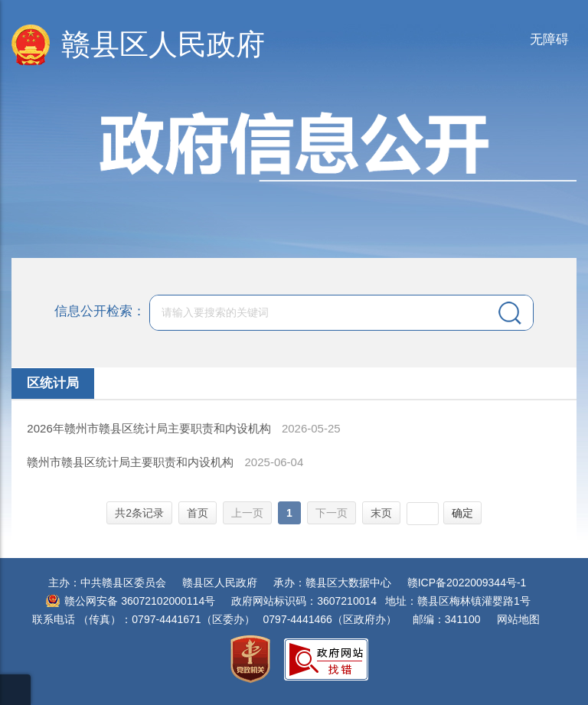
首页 (198, 513)
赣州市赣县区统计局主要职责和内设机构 (132, 462)
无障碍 (549, 39)
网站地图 (518, 619)
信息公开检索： (100, 312)
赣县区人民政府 (163, 44)
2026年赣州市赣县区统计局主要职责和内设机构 (150, 428)
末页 (381, 513)
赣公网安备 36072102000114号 (140, 601)
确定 (462, 513)
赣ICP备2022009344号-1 (467, 583)
